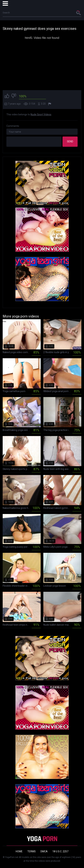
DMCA (44, 851)
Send (70, 141)
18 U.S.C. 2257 (60, 851)
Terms (32, 851)
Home (19, 851)
